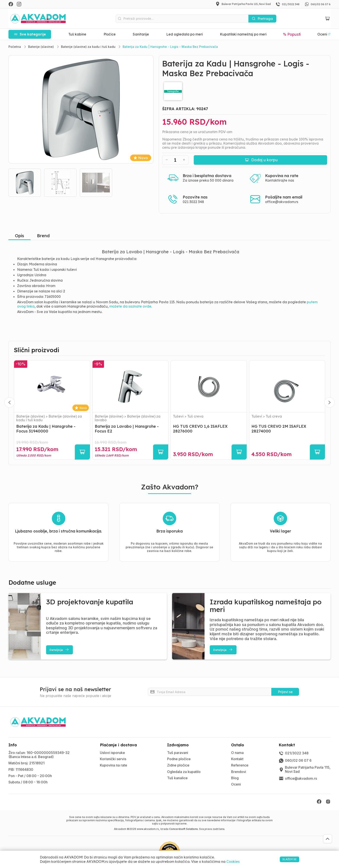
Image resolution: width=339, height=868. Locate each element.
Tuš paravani (178, 753)
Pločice (110, 34)
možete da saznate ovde (130, 306)
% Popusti (292, 34)
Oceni (236, 784)
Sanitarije (141, 34)
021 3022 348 (193, 202)
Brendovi (239, 772)
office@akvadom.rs (282, 202)
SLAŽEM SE (284, 859)
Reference (240, 765)
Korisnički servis (113, 759)
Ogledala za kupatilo (184, 772)
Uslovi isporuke (112, 753)
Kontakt (237, 759)
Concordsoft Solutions (183, 829)
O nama (237, 753)
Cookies (233, 862)
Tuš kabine (77, 34)
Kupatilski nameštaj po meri (243, 34)
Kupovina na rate (114, 765)
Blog (235, 778)
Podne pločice (179, 759)
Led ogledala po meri (185, 34)
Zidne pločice (178, 765)
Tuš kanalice (177, 778)
